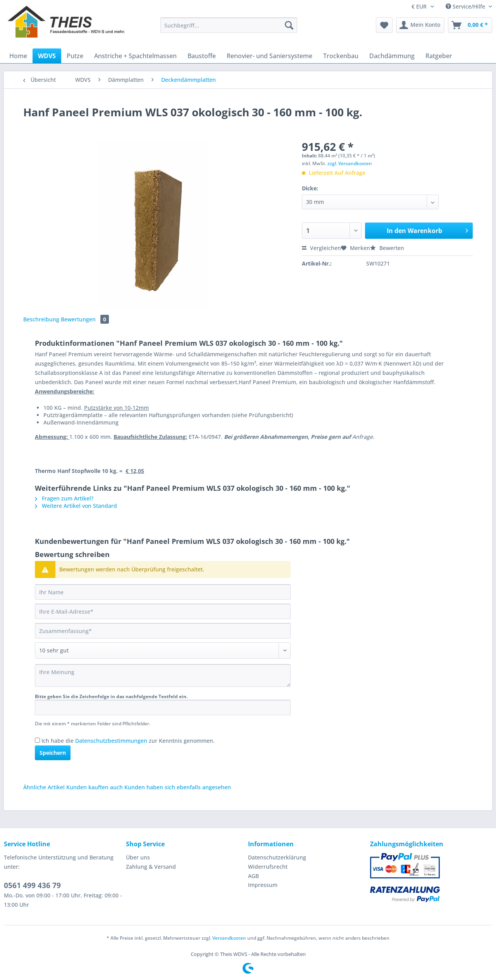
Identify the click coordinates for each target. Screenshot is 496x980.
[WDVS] (47, 56)
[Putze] (75, 56)
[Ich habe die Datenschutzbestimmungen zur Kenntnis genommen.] (37, 740)
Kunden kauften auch (95, 787)
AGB (253, 876)
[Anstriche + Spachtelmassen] (135, 56)
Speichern (53, 753)
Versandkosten (229, 938)
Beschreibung (41, 319)
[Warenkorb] (470, 25)
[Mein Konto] (420, 25)
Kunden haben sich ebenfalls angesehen (178, 787)
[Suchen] (289, 25)
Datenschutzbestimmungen (111, 741)
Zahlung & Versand (151, 867)
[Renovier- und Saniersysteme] (270, 56)
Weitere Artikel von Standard (76, 506)
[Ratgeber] (439, 56)
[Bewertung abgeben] (163, 650)
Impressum (263, 885)
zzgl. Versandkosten (350, 163)
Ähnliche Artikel (44, 787)
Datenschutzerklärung (277, 857)
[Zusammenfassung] (163, 631)
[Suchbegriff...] (229, 25)
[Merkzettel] (384, 25)
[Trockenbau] (341, 56)
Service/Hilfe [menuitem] (466, 6)
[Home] (18, 56)
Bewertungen (85, 319)
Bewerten (387, 248)
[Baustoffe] (202, 56)
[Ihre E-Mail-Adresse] (163, 611)
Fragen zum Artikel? (64, 498)
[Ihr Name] (163, 592)
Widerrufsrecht (268, 867)
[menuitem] (229, 29)
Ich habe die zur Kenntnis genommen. (128, 741)
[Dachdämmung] (392, 56)
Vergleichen (321, 248)
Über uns (138, 857)
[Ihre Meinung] (163, 675)
